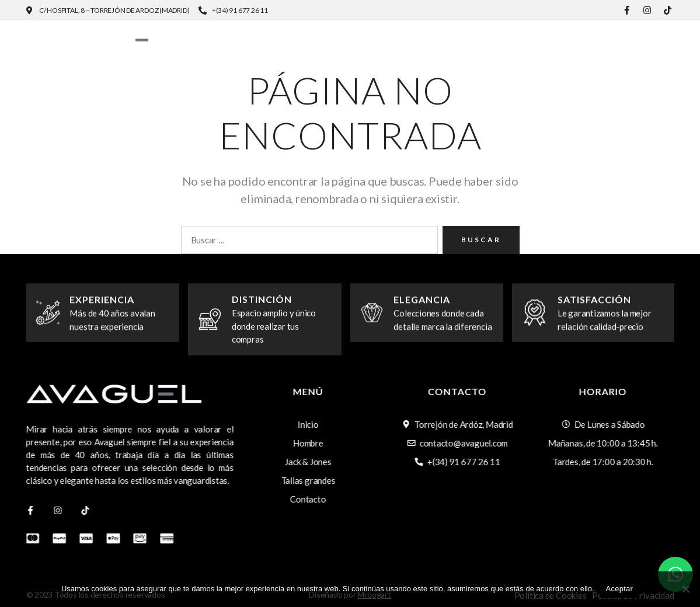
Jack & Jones (500, 36)
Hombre (409, 36)
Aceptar (620, 589)
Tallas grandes (613, 36)
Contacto (645, 44)
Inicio (342, 36)
